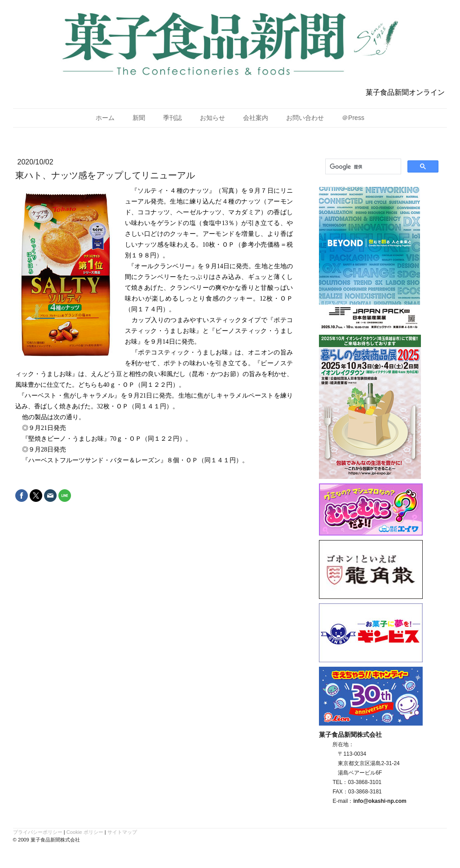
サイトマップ (122, 832)
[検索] (362, 167)
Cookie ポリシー (85, 832)
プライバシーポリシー (38, 832)
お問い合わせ (305, 118)
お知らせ (212, 118)
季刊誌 (172, 118)
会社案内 (256, 118)
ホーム (105, 118)
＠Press (353, 118)
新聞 (139, 118)
